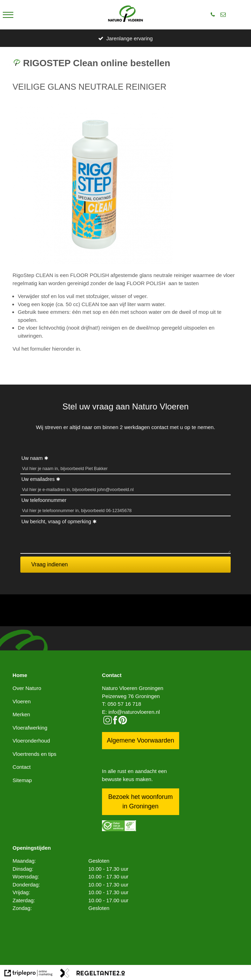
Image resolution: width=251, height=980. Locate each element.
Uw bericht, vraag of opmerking (56, 522)
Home (20, 675)
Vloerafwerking (30, 728)
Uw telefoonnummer (44, 500)
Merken (21, 714)
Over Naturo (27, 688)
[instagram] (108, 722)
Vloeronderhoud (31, 741)
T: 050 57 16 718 (122, 704)
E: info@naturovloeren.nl (131, 712)
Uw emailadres (38, 479)
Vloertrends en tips (35, 754)
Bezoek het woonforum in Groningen (141, 802)
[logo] (125, 15)
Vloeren (22, 701)
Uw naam (32, 458)
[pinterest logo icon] (123, 722)
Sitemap (22, 780)
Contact (22, 767)
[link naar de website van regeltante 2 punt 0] (93, 974)
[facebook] (115, 722)
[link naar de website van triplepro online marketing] (29, 974)
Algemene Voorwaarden (141, 740)
